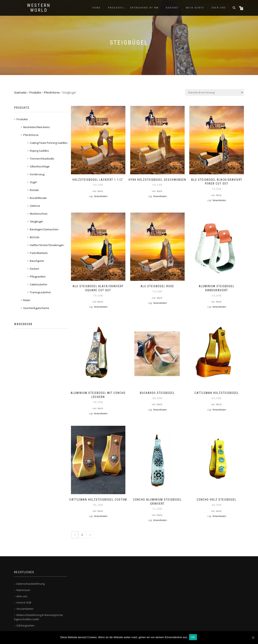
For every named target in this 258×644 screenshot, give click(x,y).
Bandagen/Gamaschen (44, 229)
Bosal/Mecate (38, 198)
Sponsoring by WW (144, 8)
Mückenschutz (39, 214)
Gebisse (35, 206)
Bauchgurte (37, 261)
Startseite (20, 92)
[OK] (253, 638)
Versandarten (25, 602)
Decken (34, 269)
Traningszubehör (40, 292)
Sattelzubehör (39, 284)
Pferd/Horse (52, 92)
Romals (34, 190)
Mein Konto (195, 8)
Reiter (27, 300)
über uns (219, 8)
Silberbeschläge (40, 166)
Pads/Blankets (39, 253)
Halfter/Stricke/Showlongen (47, 245)
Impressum (23, 583)
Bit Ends (35, 237)
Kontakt (172, 8)
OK (194, 638)
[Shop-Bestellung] (215, 92)
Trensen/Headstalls (42, 159)
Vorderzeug (37, 174)
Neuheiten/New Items (36, 127)
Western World (39, 8)
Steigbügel (36, 221)
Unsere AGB (24, 596)
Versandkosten (101, 195)
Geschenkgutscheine (36, 308)
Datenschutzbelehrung (30, 577)
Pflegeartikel (38, 277)
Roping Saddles (39, 151)
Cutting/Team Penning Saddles (49, 143)
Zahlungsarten (25, 619)
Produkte (115, 8)
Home (97, 8)
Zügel (33, 182)
